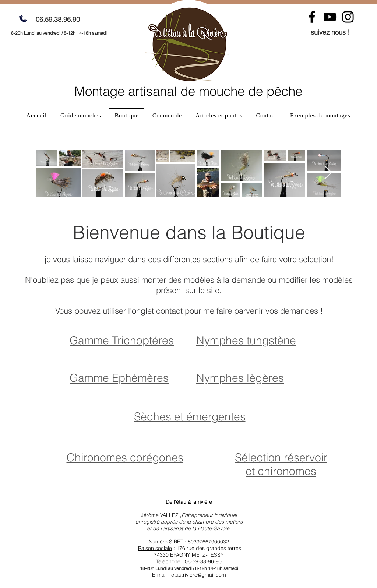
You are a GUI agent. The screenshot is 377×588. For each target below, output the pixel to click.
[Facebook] (312, 17)
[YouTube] (330, 17)
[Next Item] (328, 173)
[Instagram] (348, 17)
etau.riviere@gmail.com (199, 575)
